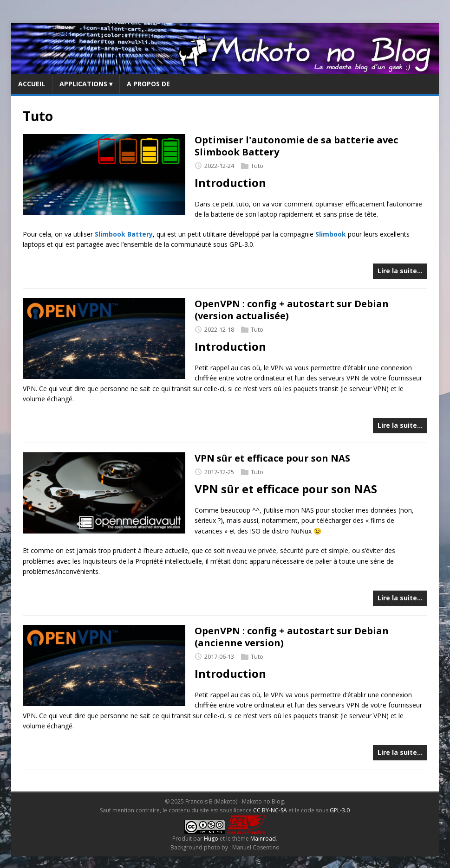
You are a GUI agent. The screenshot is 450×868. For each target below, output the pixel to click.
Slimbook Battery (124, 234)
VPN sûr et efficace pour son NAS (272, 458)
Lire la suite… (400, 271)
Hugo (211, 839)
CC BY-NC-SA (270, 810)
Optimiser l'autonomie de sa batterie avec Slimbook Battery (296, 146)
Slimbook (331, 234)
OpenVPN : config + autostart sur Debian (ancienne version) (292, 637)
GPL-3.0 (340, 810)
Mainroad (263, 839)
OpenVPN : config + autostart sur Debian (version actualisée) (292, 310)
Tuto (257, 166)
